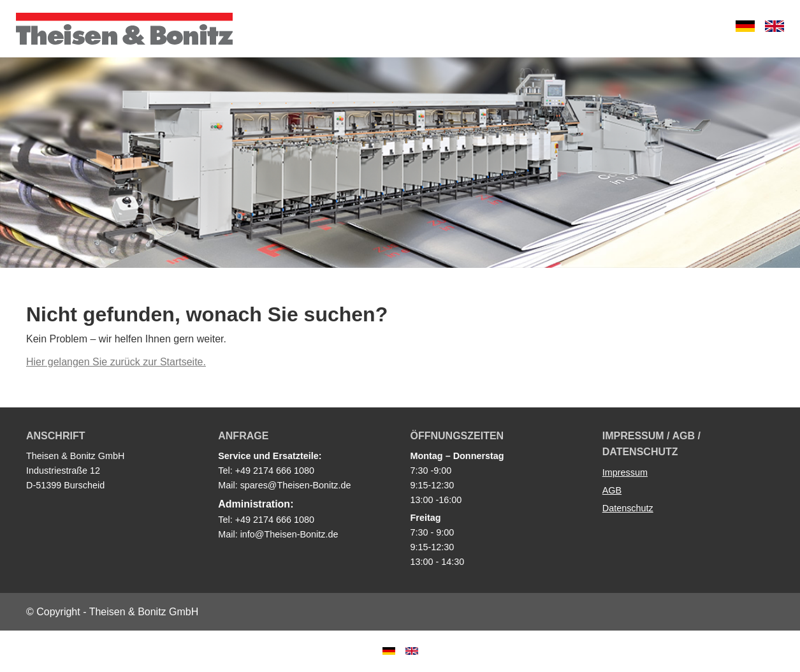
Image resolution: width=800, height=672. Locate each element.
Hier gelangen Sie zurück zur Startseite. (116, 362)
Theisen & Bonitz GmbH (124, 29)
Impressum (625, 472)
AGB (612, 490)
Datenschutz (628, 508)
